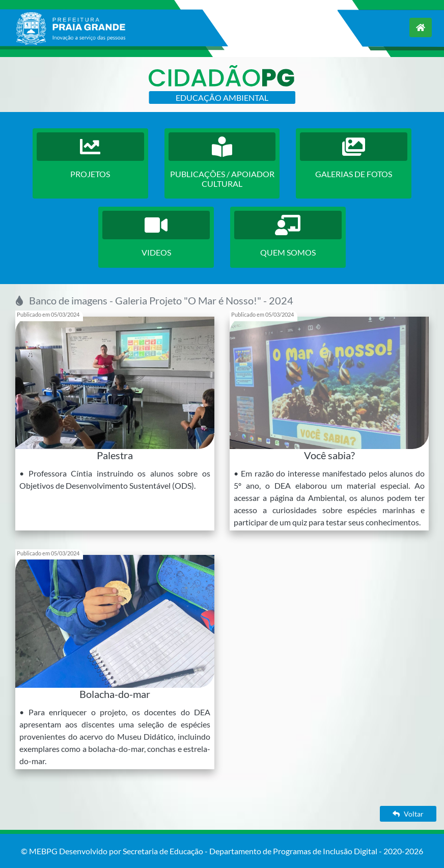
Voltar (408, 814)
